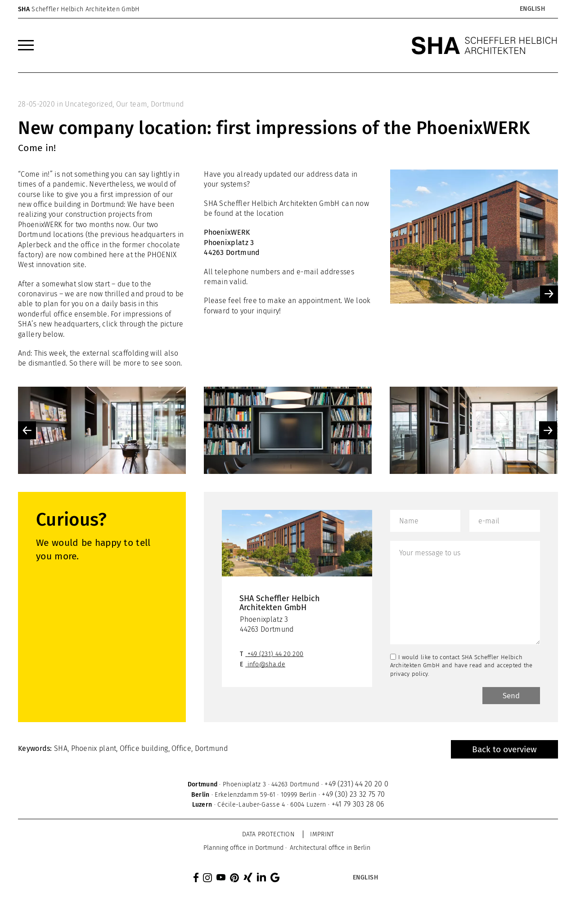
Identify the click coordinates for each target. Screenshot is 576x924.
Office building (144, 750)
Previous (27, 430)
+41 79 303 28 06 (358, 806)
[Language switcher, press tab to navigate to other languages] (532, 9)
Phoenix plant (94, 750)
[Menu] (26, 45)
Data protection (268, 836)
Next (548, 430)
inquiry (268, 311)
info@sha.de (266, 664)
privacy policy (409, 674)
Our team (132, 104)
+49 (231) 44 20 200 (276, 654)
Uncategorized (89, 104)
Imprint (322, 836)
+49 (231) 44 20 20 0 (356, 785)
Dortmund (167, 104)
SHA (61, 750)
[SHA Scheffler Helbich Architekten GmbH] (485, 45)
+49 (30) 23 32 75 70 (353, 796)
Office (181, 750)
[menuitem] (26, 45)
